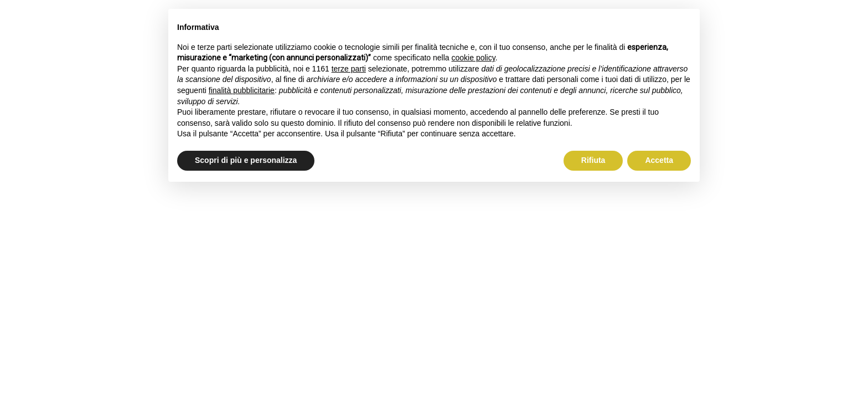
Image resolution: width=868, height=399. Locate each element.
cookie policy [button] (474, 58)
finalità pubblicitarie (242, 90)
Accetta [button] (659, 160)
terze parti (349, 69)
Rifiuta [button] (593, 160)
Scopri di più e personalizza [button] (246, 160)
